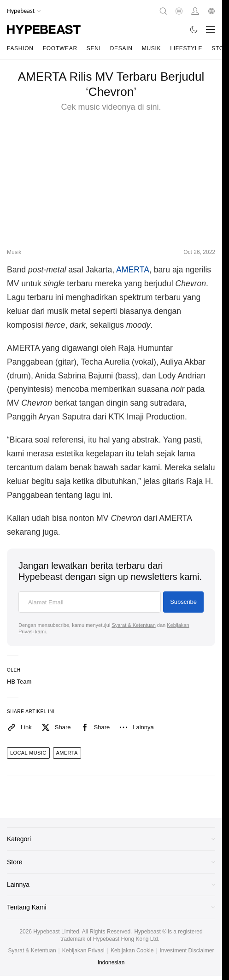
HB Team (19, 682)
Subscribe (183, 602)
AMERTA (133, 270)
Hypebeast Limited (56, 932)
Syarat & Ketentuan (133, 625)
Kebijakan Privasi (83, 950)
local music (28, 753)
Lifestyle (186, 48)
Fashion (20, 48)
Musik (152, 48)
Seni (94, 48)
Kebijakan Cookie (132, 950)
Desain (121, 48)
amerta (67, 753)
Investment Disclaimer (187, 950)
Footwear (60, 48)
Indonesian (111, 962)
